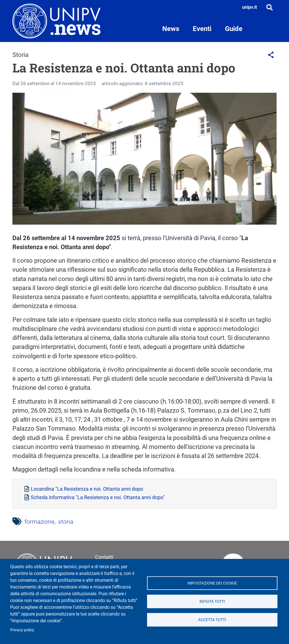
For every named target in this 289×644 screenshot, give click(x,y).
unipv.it (249, 7)
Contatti (104, 557)
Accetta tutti (212, 620)
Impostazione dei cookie (212, 583)
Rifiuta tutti (212, 601)
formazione (40, 522)
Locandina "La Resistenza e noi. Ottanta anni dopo (87, 489)
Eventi (202, 29)
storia (66, 522)
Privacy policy (22, 630)
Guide (234, 29)
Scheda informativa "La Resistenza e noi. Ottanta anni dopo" (98, 497)
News (171, 29)
